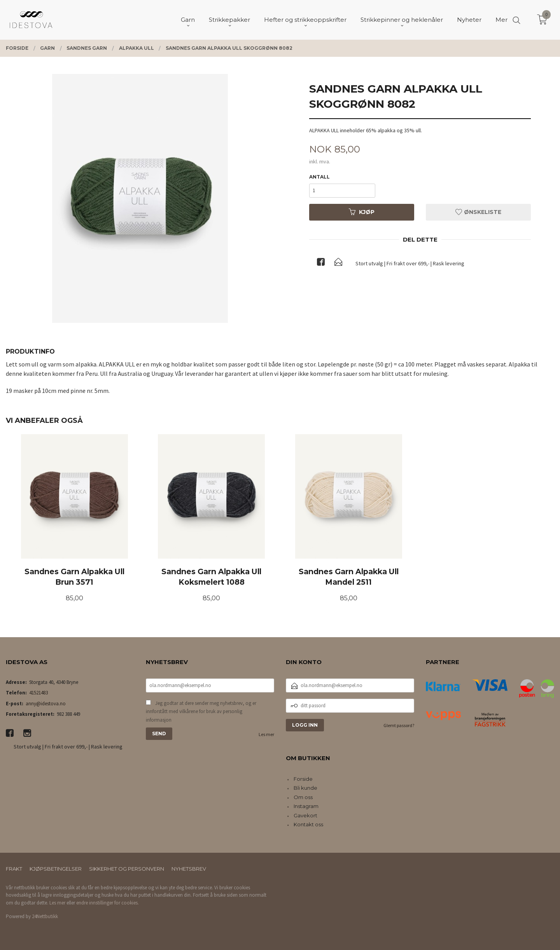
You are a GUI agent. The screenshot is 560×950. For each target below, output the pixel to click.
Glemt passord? (399, 725)
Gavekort (305, 815)
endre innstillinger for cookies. (108, 903)
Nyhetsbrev (189, 869)
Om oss (303, 797)
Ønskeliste (478, 212)
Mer (501, 20)
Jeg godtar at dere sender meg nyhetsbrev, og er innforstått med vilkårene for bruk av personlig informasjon (201, 712)
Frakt (14, 869)
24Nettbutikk (45, 916)
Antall (319, 177)
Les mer (266, 734)
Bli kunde (305, 788)
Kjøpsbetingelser (56, 869)
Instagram (306, 806)
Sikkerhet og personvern (127, 869)
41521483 (38, 693)
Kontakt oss (308, 824)
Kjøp (362, 212)
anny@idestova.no (46, 704)
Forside (303, 779)
